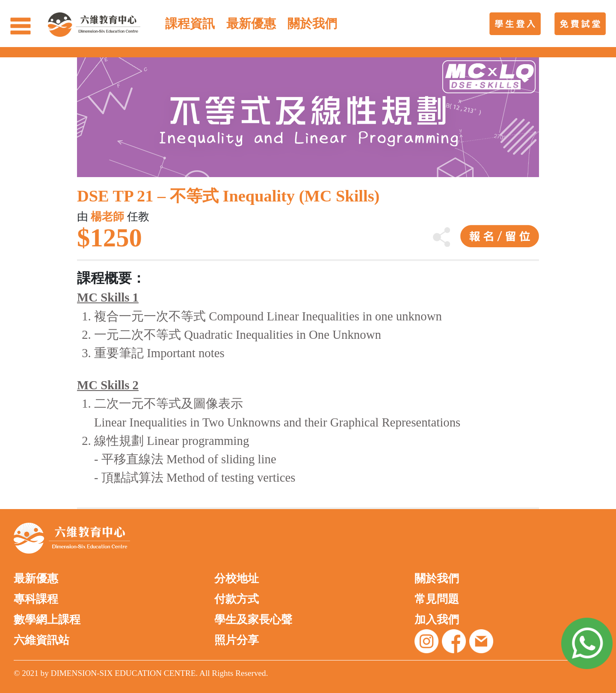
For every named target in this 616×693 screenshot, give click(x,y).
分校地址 (237, 579)
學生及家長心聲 (253, 620)
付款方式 (237, 599)
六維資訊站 (41, 640)
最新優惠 (36, 579)
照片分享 (237, 640)
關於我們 (437, 579)
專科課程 (36, 599)
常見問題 (437, 599)
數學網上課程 (47, 620)
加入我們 (437, 620)
